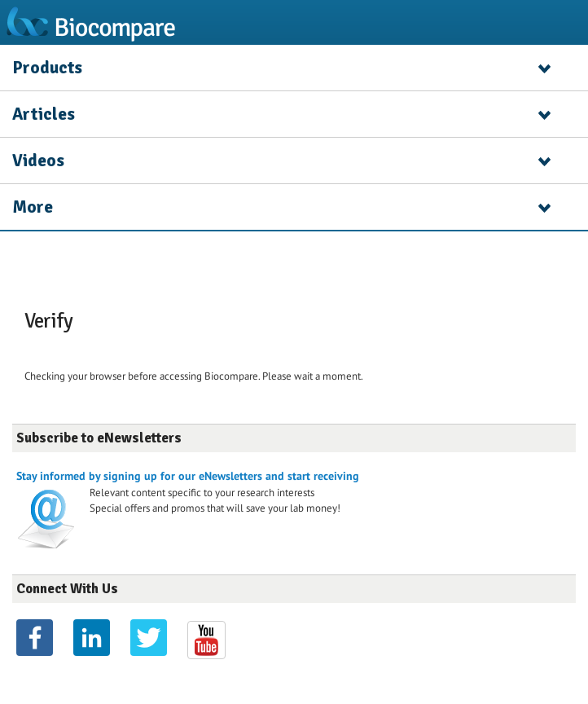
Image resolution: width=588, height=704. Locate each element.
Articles (44, 114)
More (33, 207)
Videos (38, 161)
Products (47, 68)
